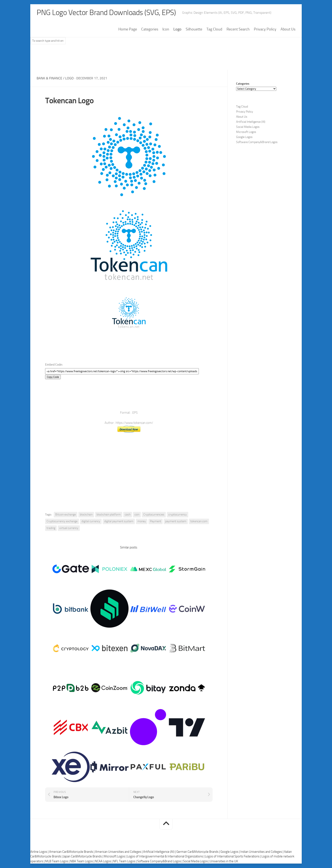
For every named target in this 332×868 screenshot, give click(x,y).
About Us (288, 29)
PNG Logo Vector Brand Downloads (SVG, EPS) (108, 13)
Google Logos (244, 137)
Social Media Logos (248, 127)
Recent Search (238, 29)
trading (51, 528)
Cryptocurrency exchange (62, 521)
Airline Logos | (40, 852)
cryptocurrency (178, 515)
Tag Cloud (214, 29)
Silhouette (194, 29)
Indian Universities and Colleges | (262, 852)
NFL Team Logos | (125, 861)
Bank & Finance (49, 78)
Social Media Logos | (196, 861)
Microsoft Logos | (115, 857)
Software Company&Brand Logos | (160, 861)
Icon (166, 29)
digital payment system (119, 521)
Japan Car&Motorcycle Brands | (83, 857)
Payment (156, 521)
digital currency (91, 521)
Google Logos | (230, 852)
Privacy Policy (265, 29)
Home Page (128, 29)
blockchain (86, 515)
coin (137, 515)
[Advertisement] (166, 59)
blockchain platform (109, 515)
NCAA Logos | (104, 861)
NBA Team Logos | (82, 861)
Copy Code (53, 377)
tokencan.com (199, 521)
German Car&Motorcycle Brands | (198, 852)
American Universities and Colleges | (119, 852)
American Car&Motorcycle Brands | (72, 852)
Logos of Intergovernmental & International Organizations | (166, 857)
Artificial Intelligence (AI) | (160, 852)
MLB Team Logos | (58, 861)
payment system (176, 521)
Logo (177, 29)
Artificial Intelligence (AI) (251, 122)
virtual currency (69, 528)
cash (128, 515)
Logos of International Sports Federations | (233, 857)
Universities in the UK (224, 861)
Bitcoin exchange (66, 515)
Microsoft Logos (246, 132)
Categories (150, 29)
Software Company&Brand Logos (257, 142)
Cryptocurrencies (154, 515)
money (142, 521)
